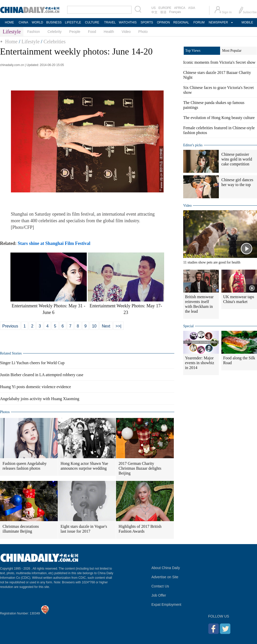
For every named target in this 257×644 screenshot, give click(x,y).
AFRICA (180, 8)
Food (92, 32)
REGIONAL (181, 22)
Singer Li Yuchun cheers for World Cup (32, 363)
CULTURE (92, 22)
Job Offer (159, 595)
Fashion (34, 32)
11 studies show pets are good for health (212, 262)
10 (94, 326)
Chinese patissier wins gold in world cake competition (237, 159)
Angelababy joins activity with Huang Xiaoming (40, 399)
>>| (118, 326)
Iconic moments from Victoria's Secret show (219, 62)
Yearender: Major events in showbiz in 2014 (200, 363)
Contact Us (160, 586)
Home (11, 42)
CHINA (23, 22)
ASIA (191, 8)
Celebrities (55, 42)
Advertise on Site (165, 577)
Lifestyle (30, 42)
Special (188, 326)
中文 (154, 12)
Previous (10, 326)
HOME (9, 22)
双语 (163, 12)
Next (106, 326)
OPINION (163, 22)
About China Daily (166, 568)
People (75, 32)
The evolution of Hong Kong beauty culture (219, 118)
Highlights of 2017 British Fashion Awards (140, 529)
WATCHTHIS (128, 22)
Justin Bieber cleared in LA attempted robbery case (42, 375)
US (154, 8)
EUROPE (165, 8)
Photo (143, 32)
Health (109, 32)
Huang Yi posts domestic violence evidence (35, 387)
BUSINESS (54, 22)
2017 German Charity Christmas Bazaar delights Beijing (140, 468)
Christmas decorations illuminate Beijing (21, 529)
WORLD (38, 22)
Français (175, 12)
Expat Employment (166, 604)
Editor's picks (193, 145)
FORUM (199, 22)
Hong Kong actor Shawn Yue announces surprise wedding (84, 466)
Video (126, 32)
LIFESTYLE (73, 22)
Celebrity (55, 32)
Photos (5, 412)
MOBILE (247, 22)
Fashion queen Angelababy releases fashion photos (25, 466)
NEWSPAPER (218, 22)
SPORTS (147, 22)
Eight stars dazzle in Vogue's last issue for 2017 (84, 529)
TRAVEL (110, 22)
